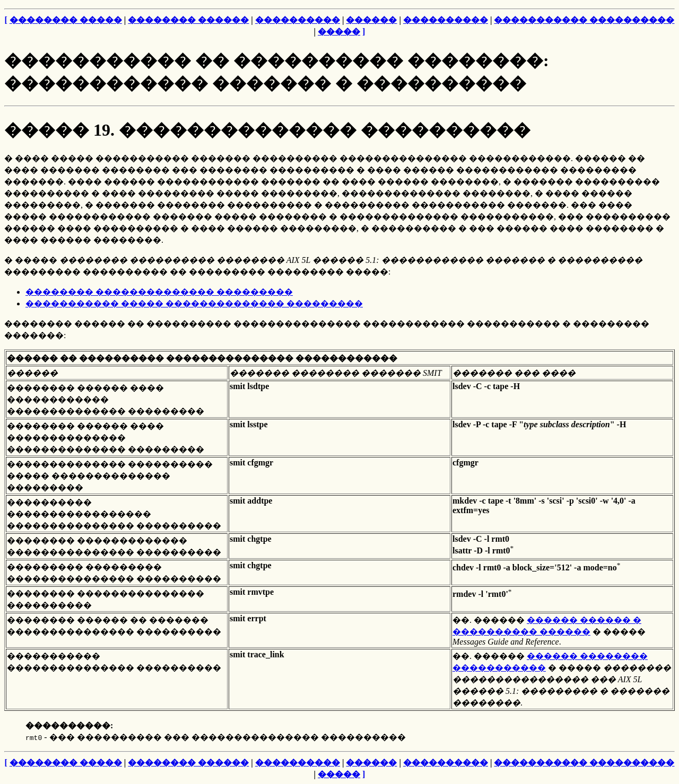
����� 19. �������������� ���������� (267, 130)
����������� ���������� (584, 20)
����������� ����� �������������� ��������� (194, 303)
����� (339, 32)
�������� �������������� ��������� (159, 292)
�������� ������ (188, 20)
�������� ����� (66, 20)
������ (371, 20)
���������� (298, 20)
